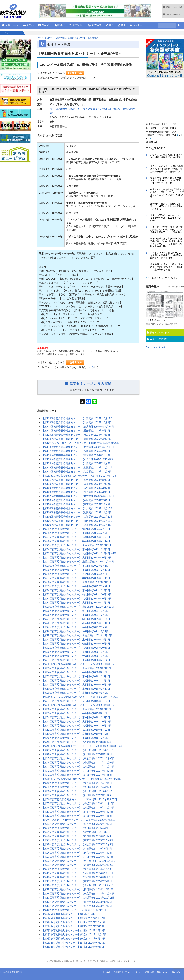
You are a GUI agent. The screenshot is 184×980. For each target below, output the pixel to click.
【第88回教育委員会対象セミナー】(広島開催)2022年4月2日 (75, 574)
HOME (108, 972)
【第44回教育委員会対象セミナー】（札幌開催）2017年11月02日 (78, 763)
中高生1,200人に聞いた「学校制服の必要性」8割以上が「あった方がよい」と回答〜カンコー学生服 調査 (167, 193)
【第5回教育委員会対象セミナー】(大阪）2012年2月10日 (74, 930)
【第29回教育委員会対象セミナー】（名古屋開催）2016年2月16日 (79, 832)
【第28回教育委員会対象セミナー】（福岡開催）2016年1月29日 (78, 836)
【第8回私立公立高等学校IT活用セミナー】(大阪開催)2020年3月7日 (79, 664)
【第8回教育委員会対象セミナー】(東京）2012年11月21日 (74, 918)
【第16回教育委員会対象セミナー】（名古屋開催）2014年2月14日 (79, 885)
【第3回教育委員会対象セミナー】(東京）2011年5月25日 (74, 939)
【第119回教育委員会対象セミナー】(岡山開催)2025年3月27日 (77, 439)
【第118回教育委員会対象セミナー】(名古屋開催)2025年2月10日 (78, 447)
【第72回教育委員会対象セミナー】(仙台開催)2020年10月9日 (76, 644)
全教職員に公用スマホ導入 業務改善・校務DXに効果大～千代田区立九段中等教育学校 (167, 267)
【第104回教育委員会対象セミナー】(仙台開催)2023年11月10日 (77, 508)
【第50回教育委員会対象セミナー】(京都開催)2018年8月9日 (75, 734)
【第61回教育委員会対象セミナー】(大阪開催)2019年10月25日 (77, 685)
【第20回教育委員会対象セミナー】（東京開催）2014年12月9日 (78, 869)
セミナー (136, 25)
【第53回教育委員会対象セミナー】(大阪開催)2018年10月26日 (77, 722)
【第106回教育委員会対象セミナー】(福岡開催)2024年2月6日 (76, 500)
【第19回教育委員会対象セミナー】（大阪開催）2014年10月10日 (78, 873)
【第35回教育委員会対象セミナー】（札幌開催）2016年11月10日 (78, 803)
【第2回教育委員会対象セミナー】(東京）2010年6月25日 (74, 943)
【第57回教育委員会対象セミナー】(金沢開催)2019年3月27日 (76, 701)
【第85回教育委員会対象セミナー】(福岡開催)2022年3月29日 (76, 586)
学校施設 (45, 25)
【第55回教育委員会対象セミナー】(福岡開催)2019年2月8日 (75, 713)
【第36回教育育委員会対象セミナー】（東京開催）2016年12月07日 (79, 799)
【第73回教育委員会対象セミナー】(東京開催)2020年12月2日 (76, 640)
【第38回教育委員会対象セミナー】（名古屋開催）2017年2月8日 (78, 791)
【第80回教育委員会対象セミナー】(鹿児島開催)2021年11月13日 (78, 607)
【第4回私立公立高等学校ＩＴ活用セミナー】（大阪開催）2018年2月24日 (83, 746)
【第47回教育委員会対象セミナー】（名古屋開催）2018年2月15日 (79, 750)
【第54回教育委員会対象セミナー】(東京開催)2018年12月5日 (76, 717)
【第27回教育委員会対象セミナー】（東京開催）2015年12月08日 (78, 840)
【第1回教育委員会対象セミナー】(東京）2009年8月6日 (73, 947)
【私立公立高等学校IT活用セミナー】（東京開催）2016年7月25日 (79, 820)
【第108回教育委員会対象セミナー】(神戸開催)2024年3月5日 (76, 492)
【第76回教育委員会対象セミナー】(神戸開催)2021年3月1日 (75, 631)
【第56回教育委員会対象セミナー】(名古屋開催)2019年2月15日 (77, 709)
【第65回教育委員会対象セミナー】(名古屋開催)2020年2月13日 (77, 668)
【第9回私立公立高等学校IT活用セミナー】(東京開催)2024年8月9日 (79, 476)
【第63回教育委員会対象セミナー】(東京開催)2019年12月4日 (76, 676)
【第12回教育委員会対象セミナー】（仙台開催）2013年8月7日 (77, 902)
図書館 (60, 25)
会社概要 (117, 972)
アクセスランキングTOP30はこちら (162, 278)
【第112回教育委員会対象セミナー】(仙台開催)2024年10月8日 (77, 472)
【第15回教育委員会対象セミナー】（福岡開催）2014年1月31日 (78, 889)
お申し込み (75, 73)
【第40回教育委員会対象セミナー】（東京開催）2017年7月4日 (77, 783)
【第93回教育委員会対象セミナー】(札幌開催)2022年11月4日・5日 (79, 553)
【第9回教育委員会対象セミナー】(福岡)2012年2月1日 (72, 914)
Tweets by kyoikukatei (156, 347)
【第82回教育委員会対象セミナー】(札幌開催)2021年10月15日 (77, 599)
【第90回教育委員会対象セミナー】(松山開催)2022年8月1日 (75, 566)
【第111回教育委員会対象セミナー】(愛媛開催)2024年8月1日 (76, 480)
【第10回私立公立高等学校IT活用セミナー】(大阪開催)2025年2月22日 (81, 443)
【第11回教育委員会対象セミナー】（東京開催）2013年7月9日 (77, 906)
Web (174, 135)
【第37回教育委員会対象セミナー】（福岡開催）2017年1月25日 (78, 795)
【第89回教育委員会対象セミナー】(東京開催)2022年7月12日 (76, 570)
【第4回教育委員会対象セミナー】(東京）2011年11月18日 (74, 934)
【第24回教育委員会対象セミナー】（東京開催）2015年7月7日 (77, 853)
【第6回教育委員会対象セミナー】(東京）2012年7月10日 (74, 926)
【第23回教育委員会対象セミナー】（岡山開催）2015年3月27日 (78, 857)
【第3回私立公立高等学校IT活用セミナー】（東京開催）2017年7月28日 (82, 779)
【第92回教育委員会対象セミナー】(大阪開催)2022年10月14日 (77, 558)
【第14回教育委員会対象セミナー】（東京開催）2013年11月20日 (78, 894)
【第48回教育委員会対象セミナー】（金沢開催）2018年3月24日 (78, 742)
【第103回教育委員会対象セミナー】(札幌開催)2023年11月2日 (77, 512)
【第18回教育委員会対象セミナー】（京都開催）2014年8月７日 (77, 877)
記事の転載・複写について (156, 972)
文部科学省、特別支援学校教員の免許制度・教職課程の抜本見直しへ (166, 157)
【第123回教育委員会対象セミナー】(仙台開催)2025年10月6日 (77, 422)
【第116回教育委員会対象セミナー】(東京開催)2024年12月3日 (77, 455)
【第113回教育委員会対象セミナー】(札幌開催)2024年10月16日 (77, 468)
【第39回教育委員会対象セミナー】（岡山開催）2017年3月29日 (78, 787)
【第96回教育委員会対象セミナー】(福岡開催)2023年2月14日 (76, 541)
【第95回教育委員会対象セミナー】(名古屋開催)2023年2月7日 (76, 545)
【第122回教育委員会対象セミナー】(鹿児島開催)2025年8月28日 (78, 427)
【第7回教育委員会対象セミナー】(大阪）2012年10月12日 (74, 922)
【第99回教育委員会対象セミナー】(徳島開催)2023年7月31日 (76, 529)
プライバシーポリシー (133, 972)
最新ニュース (10, 25)
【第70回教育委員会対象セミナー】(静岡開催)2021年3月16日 (76, 623)
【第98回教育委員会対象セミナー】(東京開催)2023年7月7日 (75, 533)
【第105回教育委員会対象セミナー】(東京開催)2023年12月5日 (77, 504)
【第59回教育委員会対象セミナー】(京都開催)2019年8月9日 (75, 693)
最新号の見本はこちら (157, 320)
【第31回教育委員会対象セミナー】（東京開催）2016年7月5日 (77, 824)
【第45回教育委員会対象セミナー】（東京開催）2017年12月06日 (78, 758)
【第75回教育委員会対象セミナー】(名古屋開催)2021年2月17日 (77, 635)
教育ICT (29, 25)
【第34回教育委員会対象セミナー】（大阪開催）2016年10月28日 (78, 808)
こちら (90, 78)
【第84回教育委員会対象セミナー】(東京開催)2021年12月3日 (76, 590)
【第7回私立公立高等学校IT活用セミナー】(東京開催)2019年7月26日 (80, 697)
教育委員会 (77, 25)
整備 (109, 25)
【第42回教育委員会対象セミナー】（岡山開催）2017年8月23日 (78, 771)
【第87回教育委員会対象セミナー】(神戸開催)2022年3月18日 (76, 578)
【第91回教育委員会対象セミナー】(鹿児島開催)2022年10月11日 (78, 562)
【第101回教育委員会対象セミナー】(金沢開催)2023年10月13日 (77, 521)
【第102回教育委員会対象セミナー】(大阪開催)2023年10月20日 (77, 517)
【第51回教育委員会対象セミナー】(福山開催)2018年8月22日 (76, 730)
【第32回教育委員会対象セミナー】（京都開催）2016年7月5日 (77, 816)
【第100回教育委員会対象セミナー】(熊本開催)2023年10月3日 (77, 525)
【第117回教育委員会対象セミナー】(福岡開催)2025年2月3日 (76, 451)
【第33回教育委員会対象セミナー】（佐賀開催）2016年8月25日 (78, 812)
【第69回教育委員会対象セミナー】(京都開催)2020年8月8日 (75, 652)
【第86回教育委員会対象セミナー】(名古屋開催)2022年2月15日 (77, 582)
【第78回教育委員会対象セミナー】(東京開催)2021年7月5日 (75, 615)
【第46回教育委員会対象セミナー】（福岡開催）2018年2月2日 (77, 754)
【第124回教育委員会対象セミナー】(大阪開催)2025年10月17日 (77, 418)
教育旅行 (95, 25)
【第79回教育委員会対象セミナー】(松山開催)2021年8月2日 (75, 611)
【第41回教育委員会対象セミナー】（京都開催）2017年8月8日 (77, 775)
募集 (122, 25)
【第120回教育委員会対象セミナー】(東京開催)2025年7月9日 (76, 435)
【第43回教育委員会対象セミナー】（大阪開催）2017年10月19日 (78, 767)
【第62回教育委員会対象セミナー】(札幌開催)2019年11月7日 (76, 681)
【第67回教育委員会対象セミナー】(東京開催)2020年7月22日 (76, 660)
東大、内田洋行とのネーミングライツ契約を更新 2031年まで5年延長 (166, 218)
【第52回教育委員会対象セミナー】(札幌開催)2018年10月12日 (77, 726)
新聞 (168, 135)
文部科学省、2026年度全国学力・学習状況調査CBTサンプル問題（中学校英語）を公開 (167, 181)
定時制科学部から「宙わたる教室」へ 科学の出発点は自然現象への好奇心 (166, 206)
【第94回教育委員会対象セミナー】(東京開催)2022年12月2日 (76, 549)
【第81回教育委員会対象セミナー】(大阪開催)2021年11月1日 (76, 603)
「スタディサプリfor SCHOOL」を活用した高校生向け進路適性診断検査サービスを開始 (166, 255)
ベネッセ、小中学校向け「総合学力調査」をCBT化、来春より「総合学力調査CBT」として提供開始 (166, 230)
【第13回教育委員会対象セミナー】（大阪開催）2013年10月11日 (78, 898)
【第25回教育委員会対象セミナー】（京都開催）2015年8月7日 (77, 849)
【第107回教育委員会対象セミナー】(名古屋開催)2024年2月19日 (78, 496)
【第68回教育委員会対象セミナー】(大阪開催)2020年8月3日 (75, 656)
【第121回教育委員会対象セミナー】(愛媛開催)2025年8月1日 (76, 431)
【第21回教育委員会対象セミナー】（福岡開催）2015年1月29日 (78, 865)
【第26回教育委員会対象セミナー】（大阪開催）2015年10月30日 (78, 844)
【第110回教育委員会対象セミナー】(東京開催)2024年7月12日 (77, 484)
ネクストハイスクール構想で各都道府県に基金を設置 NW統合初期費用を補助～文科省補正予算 (166, 169)
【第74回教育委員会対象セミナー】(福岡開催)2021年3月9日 (75, 627)
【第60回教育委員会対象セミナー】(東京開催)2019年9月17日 (76, 689)
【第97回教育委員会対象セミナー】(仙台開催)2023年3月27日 (76, 537)
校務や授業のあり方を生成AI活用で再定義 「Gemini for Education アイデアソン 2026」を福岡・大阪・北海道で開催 (166, 242)
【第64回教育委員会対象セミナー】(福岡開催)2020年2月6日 (75, 672)
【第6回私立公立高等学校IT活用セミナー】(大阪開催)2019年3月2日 (79, 705)
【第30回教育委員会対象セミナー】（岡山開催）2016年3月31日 (78, 828)
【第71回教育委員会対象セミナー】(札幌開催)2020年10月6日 (76, 648)
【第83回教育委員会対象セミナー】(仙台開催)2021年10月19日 (77, 594)
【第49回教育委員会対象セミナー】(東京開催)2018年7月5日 (75, 738)
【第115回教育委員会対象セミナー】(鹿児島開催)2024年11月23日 (79, 459)
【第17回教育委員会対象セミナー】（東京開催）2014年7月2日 (77, 881)
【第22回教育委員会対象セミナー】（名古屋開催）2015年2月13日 (79, 861)
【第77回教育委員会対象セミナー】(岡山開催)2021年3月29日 (76, 619)
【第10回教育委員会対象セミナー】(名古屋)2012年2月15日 (75, 910)
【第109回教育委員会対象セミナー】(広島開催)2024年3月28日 (77, 488)
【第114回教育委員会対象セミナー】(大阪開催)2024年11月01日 (77, 463)
